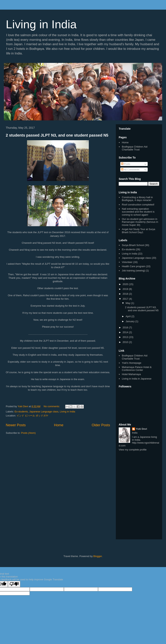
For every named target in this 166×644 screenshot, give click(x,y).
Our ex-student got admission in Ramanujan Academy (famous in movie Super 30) (140, 222)
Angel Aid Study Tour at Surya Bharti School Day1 (138, 231)
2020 (126, 284)
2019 (126, 289)
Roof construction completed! (138, 205)
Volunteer (127, 262)
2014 (126, 332)
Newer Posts (16, 425)
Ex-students (21, 412)
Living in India (41, 24)
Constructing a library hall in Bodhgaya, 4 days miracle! (137, 199)
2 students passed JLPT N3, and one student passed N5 (57, 135)
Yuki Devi (141, 429)
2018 (126, 294)
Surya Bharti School (133, 245)
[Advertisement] (139, 475)
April (129, 316)
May (128, 303)
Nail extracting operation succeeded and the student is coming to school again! (138, 212)
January (130, 321)
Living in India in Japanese (137, 379)
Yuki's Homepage (132, 363)
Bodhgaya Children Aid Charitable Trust (135, 148)
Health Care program (133, 266)
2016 (126, 327)
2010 (126, 342)
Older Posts (101, 425)
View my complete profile (133, 450)
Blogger (98, 556)
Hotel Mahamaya (131, 374)
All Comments (130, 170)
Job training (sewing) (133, 271)
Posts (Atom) (28, 433)
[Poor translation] (14, 584)
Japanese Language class (44, 412)
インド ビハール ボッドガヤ (32, 416)
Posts (126, 164)
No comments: (52, 406)
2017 (126, 299)
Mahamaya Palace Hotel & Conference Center (137, 369)
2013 (126, 337)
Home (59, 425)
